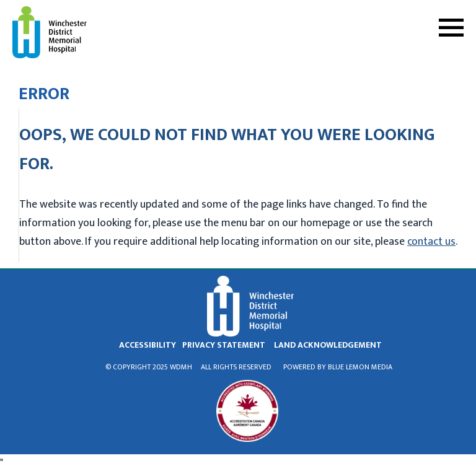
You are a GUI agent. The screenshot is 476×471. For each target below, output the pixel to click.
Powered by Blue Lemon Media (338, 367)
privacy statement (224, 345)
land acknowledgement (328, 345)
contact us (431, 242)
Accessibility (148, 345)
